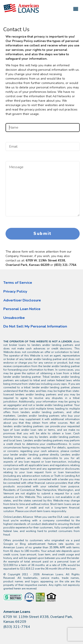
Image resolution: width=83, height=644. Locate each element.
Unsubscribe (14, 318)
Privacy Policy (15, 291)
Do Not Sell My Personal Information (35, 326)
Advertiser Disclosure (22, 300)
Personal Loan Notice (22, 309)
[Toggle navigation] (76, 7)
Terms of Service (18, 283)
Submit (43, 234)
